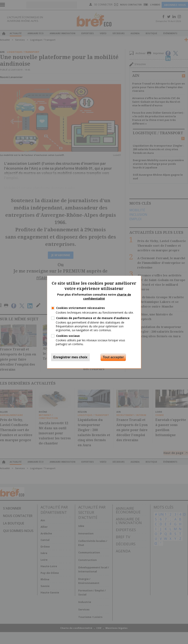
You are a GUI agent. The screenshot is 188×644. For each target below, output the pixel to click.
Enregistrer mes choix (70, 357)
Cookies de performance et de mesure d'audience (93, 318)
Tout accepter (113, 357)
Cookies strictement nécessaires (81, 308)
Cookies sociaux (68, 336)
